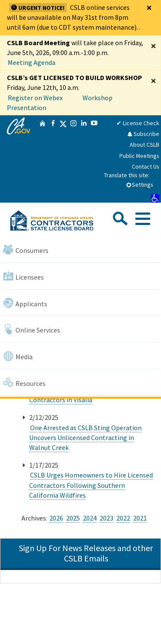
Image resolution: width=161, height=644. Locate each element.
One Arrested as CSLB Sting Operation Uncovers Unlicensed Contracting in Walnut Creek (85, 438)
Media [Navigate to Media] (18, 356)
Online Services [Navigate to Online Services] (32, 329)
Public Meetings (139, 156)
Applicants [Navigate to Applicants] (25, 303)
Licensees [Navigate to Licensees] (23, 276)
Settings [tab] (140, 185)
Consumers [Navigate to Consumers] (26, 250)
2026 (56, 518)
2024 (90, 518)
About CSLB (144, 145)
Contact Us (146, 166)
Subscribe (143, 134)
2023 (106, 518)
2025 (73, 518)
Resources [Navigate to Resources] (24, 383)
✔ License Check (138, 123)
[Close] (149, 8)
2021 (140, 518)
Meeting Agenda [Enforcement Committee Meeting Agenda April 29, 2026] (32, 62)
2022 (123, 518)
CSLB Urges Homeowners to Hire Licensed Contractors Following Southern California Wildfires (91, 485)
